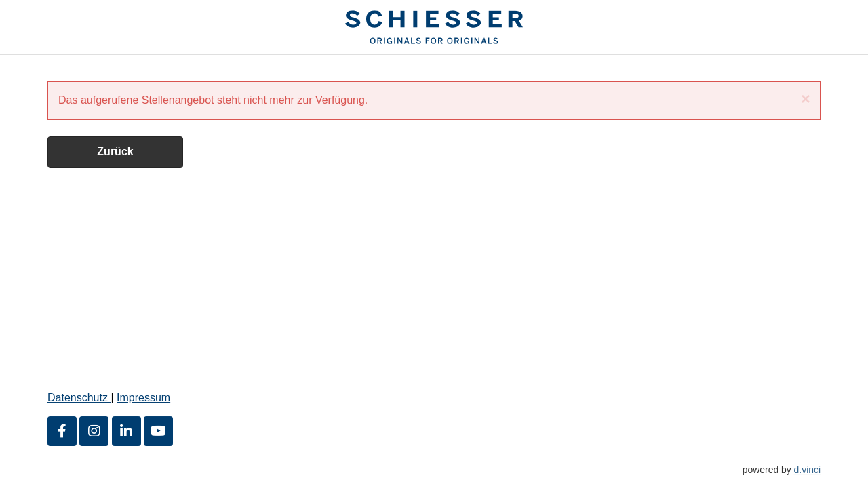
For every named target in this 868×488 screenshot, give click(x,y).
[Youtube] (158, 431)
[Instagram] (94, 431)
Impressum (143, 398)
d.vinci (807, 470)
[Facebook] (62, 431)
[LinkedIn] (126, 431)
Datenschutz (79, 398)
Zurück (115, 151)
